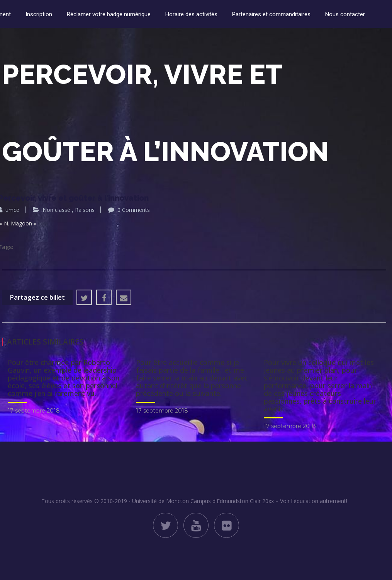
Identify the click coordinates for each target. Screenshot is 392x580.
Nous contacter (345, 14)
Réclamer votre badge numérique (109, 14)
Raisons (85, 210)
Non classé (56, 210)
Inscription (39, 14)
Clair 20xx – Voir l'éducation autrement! (299, 501)
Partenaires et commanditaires (271, 14)
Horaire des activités (191, 14)
